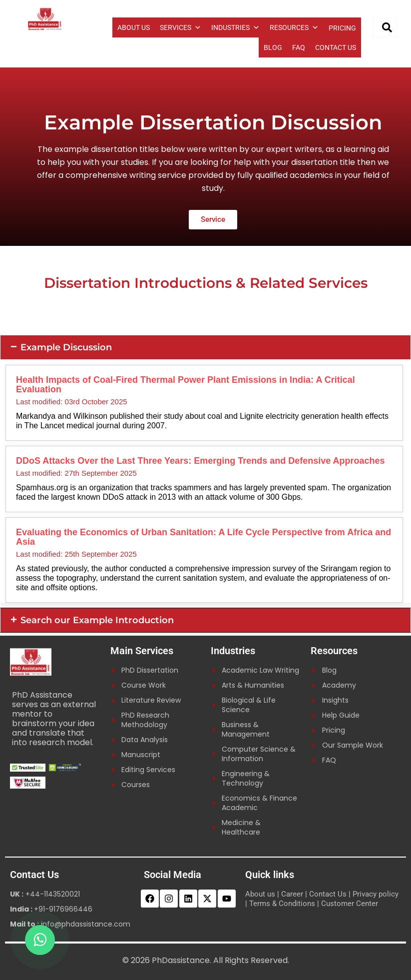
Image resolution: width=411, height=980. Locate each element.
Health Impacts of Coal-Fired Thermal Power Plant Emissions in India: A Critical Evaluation (186, 385)
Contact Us (328, 894)
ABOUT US (134, 27)
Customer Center (350, 904)
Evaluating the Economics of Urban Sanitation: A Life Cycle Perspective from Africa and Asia (204, 537)
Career (292, 894)
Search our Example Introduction (97, 620)
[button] (205, 347)
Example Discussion (66, 347)
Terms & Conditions (282, 904)
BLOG (273, 47)
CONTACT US (336, 47)
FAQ (299, 47)
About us (260, 894)
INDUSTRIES (235, 27)
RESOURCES (294, 27)
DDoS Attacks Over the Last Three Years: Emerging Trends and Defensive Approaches (201, 461)
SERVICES (181, 27)
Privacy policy (376, 894)
